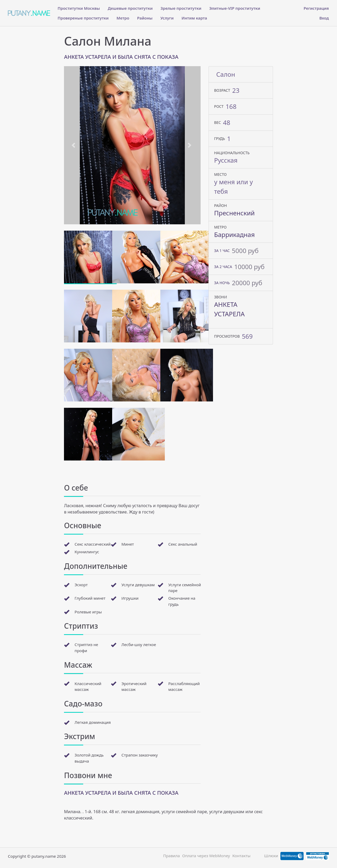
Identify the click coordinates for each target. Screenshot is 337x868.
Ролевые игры (88, 612)
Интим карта (194, 18)
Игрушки (130, 598)
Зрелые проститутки (181, 8)
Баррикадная (234, 234)
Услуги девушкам (138, 585)
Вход (324, 18)
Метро (123, 18)
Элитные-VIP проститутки (235, 8)
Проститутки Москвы (79, 8)
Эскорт (81, 585)
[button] (74, 145)
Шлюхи (271, 856)
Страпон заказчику (140, 755)
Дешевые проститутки (130, 8)
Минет (128, 544)
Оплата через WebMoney (206, 856)
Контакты (241, 856)
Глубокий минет (90, 598)
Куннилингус (87, 552)
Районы (145, 18)
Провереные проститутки (83, 18)
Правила (172, 856)
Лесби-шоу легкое (139, 644)
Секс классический (93, 544)
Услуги (167, 18)
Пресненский (234, 213)
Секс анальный (183, 544)
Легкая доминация (93, 722)
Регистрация (316, 8)
